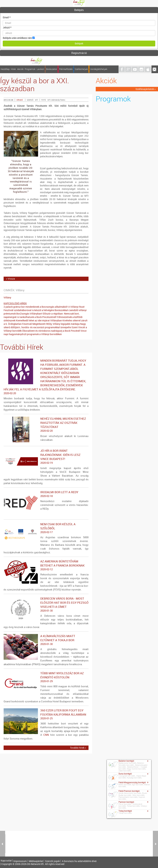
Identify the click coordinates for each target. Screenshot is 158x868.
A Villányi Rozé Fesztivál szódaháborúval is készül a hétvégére (44, 308)
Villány (7, 297)
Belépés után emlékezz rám (17, 38)
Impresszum (20, 861)
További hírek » (78, 748)
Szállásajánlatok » (146, 89)
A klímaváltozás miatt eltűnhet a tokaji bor (46, 640)
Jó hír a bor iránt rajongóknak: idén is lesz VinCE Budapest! (46, 457)
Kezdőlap (5, 69)
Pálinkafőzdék (66, 69)
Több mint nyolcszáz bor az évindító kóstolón (46, 677)
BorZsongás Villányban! (29, 314)
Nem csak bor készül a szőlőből (46, 528)
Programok (30, 69)
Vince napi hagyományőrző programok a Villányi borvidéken (45, 332)
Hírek (13, 69)
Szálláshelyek (81, 69)
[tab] (79, 10)
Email (7, 17)
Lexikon (40, 69)
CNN (46, 735)
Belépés (79, 10)
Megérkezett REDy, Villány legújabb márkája (56, 324)
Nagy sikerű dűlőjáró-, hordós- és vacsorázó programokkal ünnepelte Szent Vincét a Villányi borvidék (45, 327)
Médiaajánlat (36, 861)
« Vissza (10, 279)
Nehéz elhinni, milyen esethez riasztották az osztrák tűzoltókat (46, 425)
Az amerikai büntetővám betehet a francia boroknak (46, 565)
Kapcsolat (6, 861)
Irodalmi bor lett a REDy (46, 494)
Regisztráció (79, 53)
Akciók (20, 69)
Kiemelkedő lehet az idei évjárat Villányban (39, 320)
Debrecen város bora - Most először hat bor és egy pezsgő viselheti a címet (46, 605)
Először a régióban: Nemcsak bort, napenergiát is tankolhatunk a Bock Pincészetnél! (42, 315)
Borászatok (52, 69)
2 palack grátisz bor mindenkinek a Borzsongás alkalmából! (36, 307)
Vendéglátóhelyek (99, 69)
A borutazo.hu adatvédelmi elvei (79, 861)
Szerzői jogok (52, 861)
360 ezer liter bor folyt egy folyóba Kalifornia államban (46, 714)
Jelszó (7, 27)
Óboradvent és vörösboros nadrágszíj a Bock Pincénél (51, 331)
